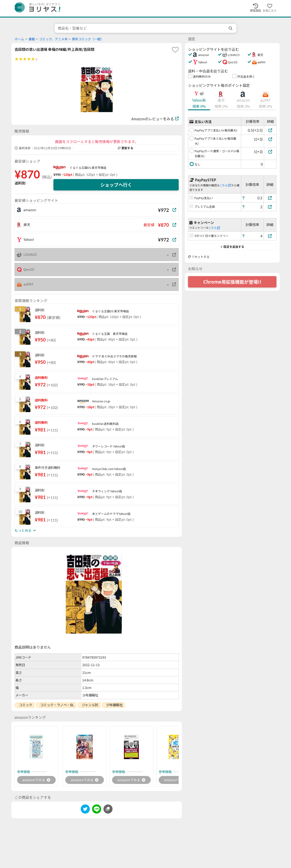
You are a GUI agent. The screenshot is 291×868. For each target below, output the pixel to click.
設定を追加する (232, 247)
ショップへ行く (116, 185)
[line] (97, 810)
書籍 (32, 39)
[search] (231, 28)
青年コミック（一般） (88, 39)
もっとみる (25, 530)
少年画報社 (114, 705)
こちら (225, 185)
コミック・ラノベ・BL (57, 705)
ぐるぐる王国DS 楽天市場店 (88, 168)
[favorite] (175, 50)
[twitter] (85, 810)
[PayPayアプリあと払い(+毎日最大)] (270, 139)
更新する (125, 148)
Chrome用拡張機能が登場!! (232, 282)
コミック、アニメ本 (53, 39)
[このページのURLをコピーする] (108, 809)
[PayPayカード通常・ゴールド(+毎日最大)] (270, 152)
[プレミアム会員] (270, 207)
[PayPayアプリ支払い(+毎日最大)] (270, 130)
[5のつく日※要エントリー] (270, 236)
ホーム (19, 39)
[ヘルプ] (243, 198)
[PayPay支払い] (270, 198)
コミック (26, 705)
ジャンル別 (90, 705)
